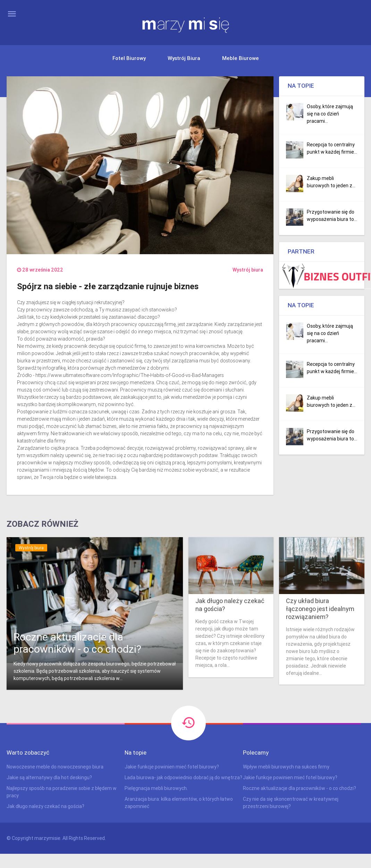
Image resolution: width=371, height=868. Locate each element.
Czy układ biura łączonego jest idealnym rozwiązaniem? (320, 609)
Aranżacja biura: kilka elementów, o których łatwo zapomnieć (179, 803)
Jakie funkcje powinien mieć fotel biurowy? (172, 767)
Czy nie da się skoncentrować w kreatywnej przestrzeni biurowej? (291, 803)
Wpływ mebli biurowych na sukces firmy (286, 767)
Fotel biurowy (129, 58)
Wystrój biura (184, 58)
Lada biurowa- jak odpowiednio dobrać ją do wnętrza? (183, 777)
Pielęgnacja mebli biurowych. (156, 788)
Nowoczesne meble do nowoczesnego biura (55, 767)
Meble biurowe (241, 58)
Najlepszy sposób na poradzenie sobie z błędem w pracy (62, 792)
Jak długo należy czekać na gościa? (230, 605)
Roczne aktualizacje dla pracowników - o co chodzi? (77, 643)
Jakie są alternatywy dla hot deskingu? (49, 777)
